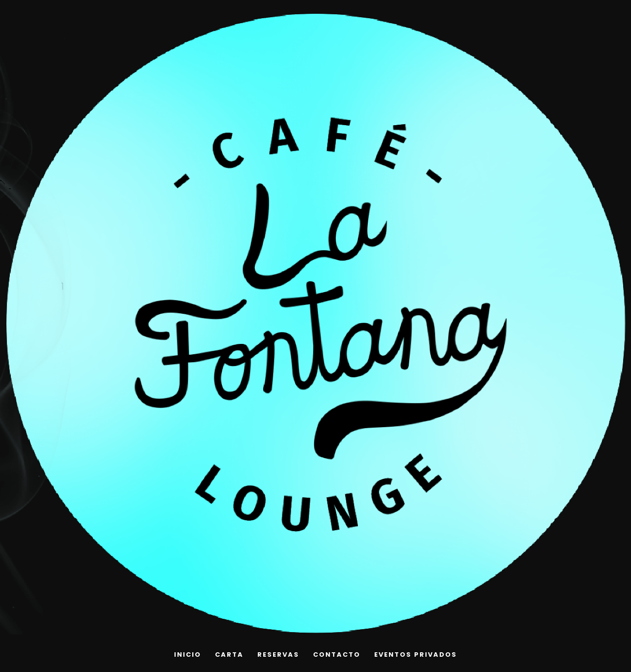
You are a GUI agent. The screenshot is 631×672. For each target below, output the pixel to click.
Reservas (278, 655)
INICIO (188, 655)
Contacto (337, 655)
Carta (229, 655)
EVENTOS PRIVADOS (416, 655)
